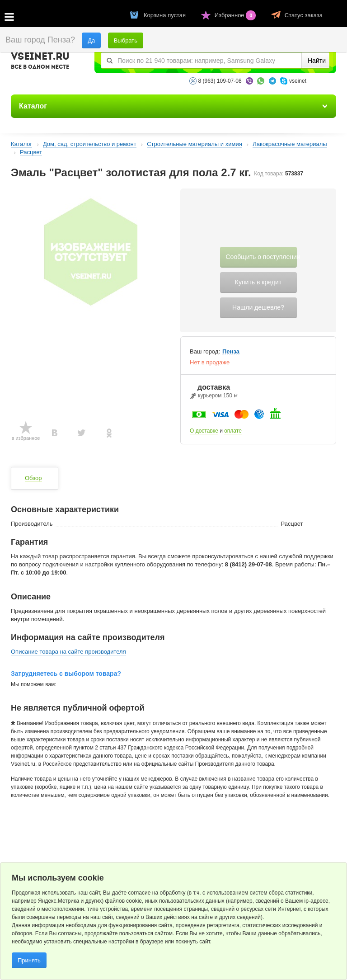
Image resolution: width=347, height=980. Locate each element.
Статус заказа (304, 15)
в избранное (26, 438)
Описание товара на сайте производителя (68, 652)
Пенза (231, 352)
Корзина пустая (166, 15)
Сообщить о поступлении (261, 257)
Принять (29, 960)
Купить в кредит (258, 282)
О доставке (204, 431)
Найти (317, 61)
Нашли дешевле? (258, 307)
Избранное (236, 15)
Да (91, 40)
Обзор (33, 478)
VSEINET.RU (40, 62)
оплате (233, 431)
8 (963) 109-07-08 (220, 81)
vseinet (298, 81)
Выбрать (126, 40)
